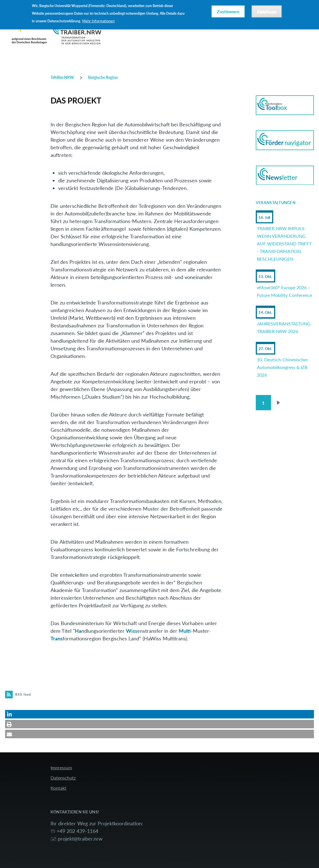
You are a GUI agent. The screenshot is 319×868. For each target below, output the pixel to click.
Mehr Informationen (98, 21)
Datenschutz (63, 778)
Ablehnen (267, 11)
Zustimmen (228, 11)
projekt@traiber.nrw (80, 839)
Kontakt (58, 788)
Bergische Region (103, 77)
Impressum (61, 767)
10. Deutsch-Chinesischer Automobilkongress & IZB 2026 (282, 367)
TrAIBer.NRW (62, 77)
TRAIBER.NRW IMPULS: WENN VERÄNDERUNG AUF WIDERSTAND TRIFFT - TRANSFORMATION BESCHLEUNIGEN (284, 244)
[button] (159, 714)
